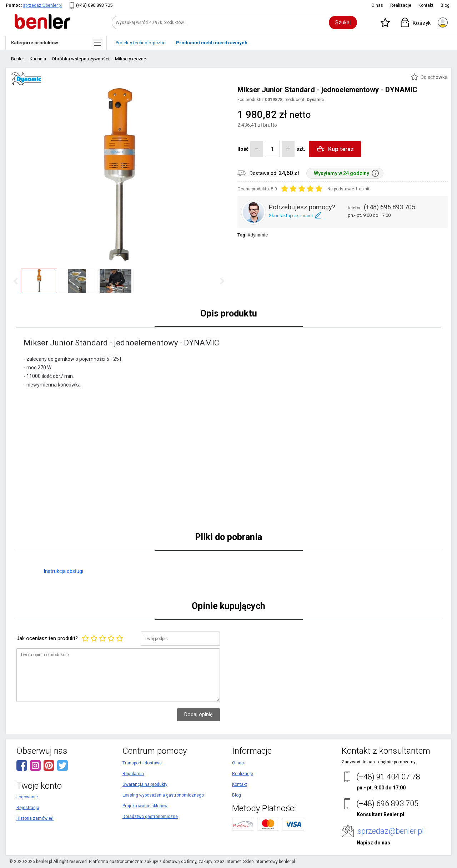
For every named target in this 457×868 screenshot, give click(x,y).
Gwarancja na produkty (145, 784)
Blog (445, 5)
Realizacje (401, 5)
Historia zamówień (35, 818)
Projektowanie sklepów (145, 806)
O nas (377, 5)
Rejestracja (28, 808)
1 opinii (362, 189)
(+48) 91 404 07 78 (388, 777)
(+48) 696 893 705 (94, 5)
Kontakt (426, 5)
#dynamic (258, 235)
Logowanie (27, 797)
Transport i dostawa (142, 763)
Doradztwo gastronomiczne (150, 817)
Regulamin (133, 774)
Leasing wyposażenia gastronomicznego (163, 795)
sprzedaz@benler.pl (42, 5)
